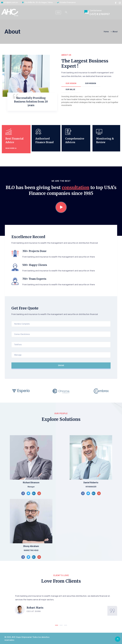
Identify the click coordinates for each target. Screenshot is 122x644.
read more (11, 148)
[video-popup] (61, 207)
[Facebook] (116, 3)
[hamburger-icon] (58, 12)
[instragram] (120, 3)
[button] (57, 625)
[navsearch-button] (66, 12)
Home (106, 32)
